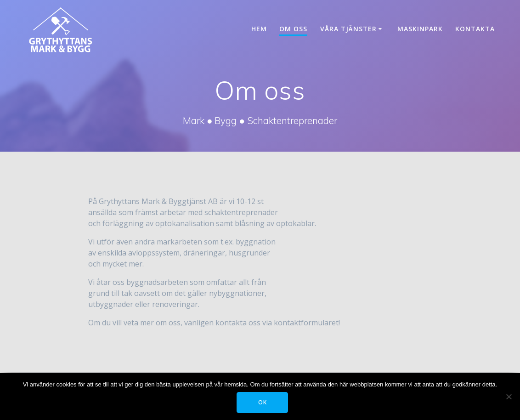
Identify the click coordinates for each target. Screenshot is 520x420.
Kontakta (475, 29)
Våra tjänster (348, 29)
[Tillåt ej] (509, 397)
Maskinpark (420, 29)
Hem (259, 29)
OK (263, 402)
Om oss (293, 29)
